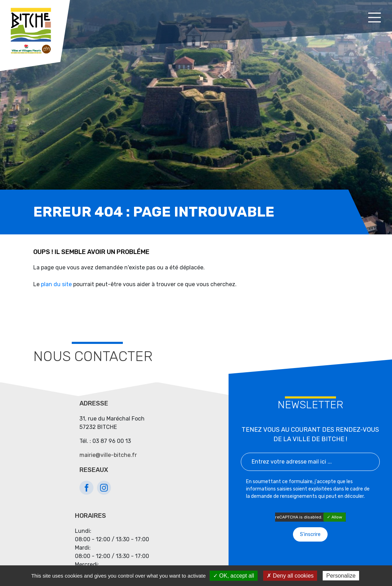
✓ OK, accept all (234, 576)
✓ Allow (335, 517)
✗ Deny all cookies (290, 576)
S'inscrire (310, 534)
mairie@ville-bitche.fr (108, 455)
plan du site (56, 284)
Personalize (341, 576)
